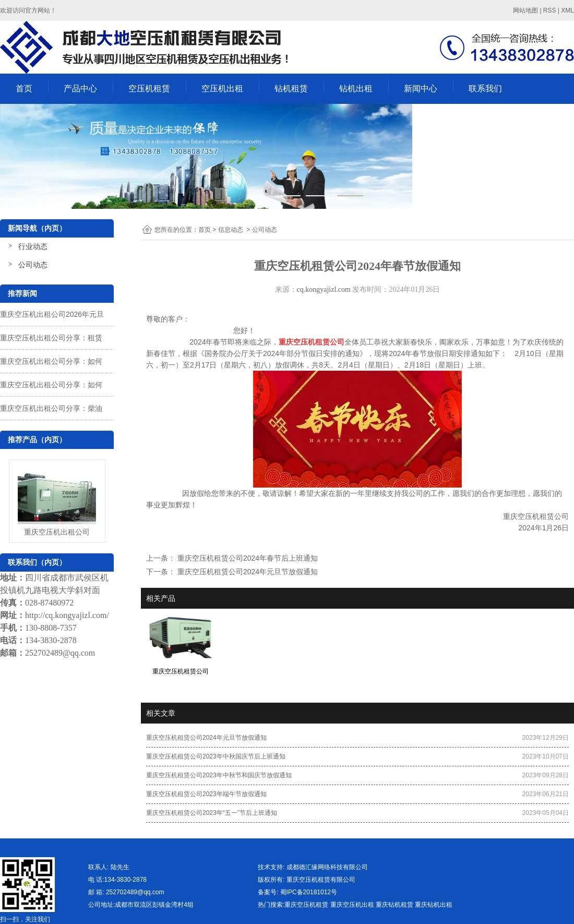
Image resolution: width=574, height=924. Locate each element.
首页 (24, 88)
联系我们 (485, 88)
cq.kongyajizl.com (324, 289)
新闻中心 (421, 88)
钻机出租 (356, 88)
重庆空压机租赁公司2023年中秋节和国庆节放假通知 (219, 775)
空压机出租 (222, 88)
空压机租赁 (149, 88)
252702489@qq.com (60, 653)
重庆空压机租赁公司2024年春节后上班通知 (247, 558)
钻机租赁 (291, 88)
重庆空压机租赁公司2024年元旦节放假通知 (247, 572)
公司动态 (33, 265)
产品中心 (80, 88)
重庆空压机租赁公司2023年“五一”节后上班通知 (212, 813)
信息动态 (231, 230)
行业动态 (33, 246)
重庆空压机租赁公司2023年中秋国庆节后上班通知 (216, 756)
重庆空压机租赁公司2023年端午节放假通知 (206, 794)
